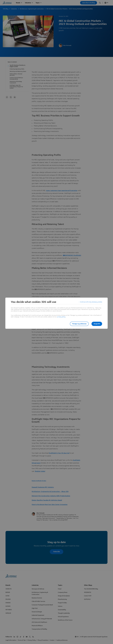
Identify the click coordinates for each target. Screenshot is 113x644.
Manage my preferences (79, 324)
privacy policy (61, 317)
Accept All (97, 324)
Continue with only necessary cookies (91, 302)
